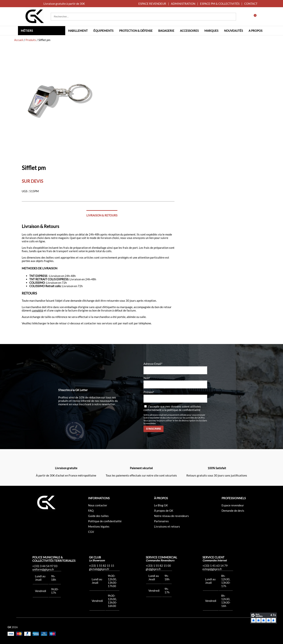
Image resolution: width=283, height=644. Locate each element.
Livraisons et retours (167, 526)
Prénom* (149, 392)
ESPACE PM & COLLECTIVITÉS (220, 4)
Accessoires (189, 31)
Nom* (147, 378)
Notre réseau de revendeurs (171, 516)
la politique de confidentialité (182, 410)
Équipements (103, 31)
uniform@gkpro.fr (43, 569)
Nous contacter (98, 505)
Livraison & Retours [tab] (102, 215)
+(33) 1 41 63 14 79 (215, 566)
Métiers (27, 31)
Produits (31, 40)
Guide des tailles (98, 516)
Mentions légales (99, 526)
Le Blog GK (161, 505)
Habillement (78, 31)
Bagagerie (166, 31)
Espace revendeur (233, 505)
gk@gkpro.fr (153, 569)
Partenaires (161, 521)
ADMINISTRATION (183, 4)
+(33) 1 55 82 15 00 (158, 566)
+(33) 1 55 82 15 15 (102, 566)
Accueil (19, 40)
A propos (255, 31)
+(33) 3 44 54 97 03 (45, 566)
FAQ (91, 511)
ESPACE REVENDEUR (152, 4)
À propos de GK (164, 511)
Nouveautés (233, 31)
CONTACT (251, 4)
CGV (91, 532)
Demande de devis (233, 511)
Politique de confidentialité (105, 521)
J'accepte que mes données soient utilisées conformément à (172, 408)
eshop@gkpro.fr (212, 569)
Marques (211, 31)
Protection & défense (136, 31)
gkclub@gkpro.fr (99, 569)
